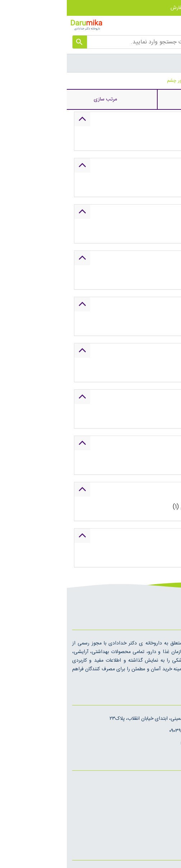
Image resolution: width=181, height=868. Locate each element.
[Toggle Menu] (172, 63)
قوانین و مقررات (159, 821)
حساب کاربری (161, 8)
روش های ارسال (159, 833)
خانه (177, 81)
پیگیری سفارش (122, 8)
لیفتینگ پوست (154, 81)
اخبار (171, 784)
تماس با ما (165, 808)
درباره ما (168, 796)
